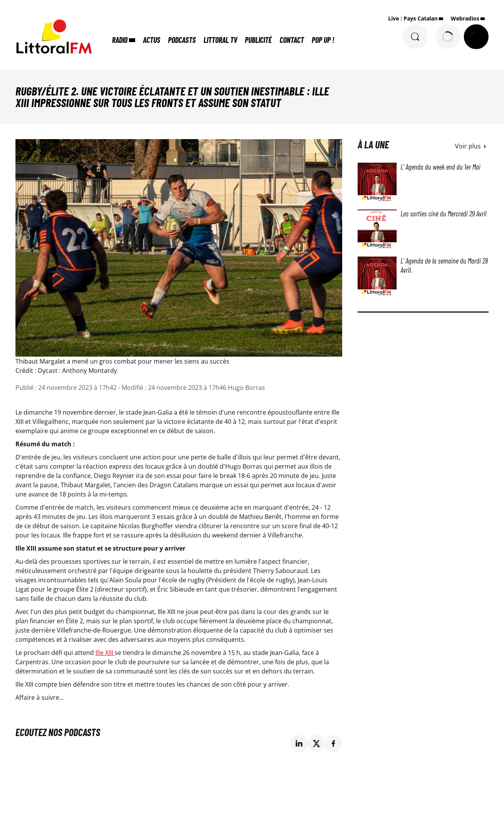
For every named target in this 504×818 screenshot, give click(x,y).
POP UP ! (323, 40)
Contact (292, 40)
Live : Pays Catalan (413, 18)
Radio (120, 40)
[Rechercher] (415, 37)
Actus (152, 40)
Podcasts (182, 40)
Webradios (465, 18)
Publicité (258, 40)
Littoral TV (220, 40)
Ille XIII (105, 653)
